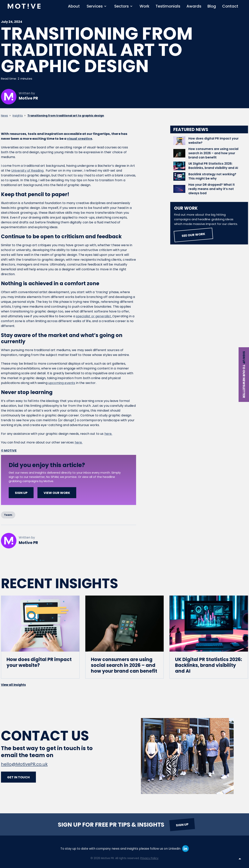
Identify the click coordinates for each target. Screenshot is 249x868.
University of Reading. (28, 171)
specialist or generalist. (94, 316)
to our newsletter (244, 381)
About (74, 6)
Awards (194, 6)
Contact (230, 6)
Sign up (244, 357)
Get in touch (18, 777)
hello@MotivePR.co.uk (24, 764)
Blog (212, 6)
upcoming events (62, 383)
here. (108, 434)
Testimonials (168, 6)
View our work (57, 493)
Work (144, 6)
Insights (18, 116)
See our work (194, 235)
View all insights (13, 685)
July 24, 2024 (12, 22)
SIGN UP (21, 493)
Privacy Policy (149, 858)
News (4, 116)
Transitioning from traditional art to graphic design (66, 116)
